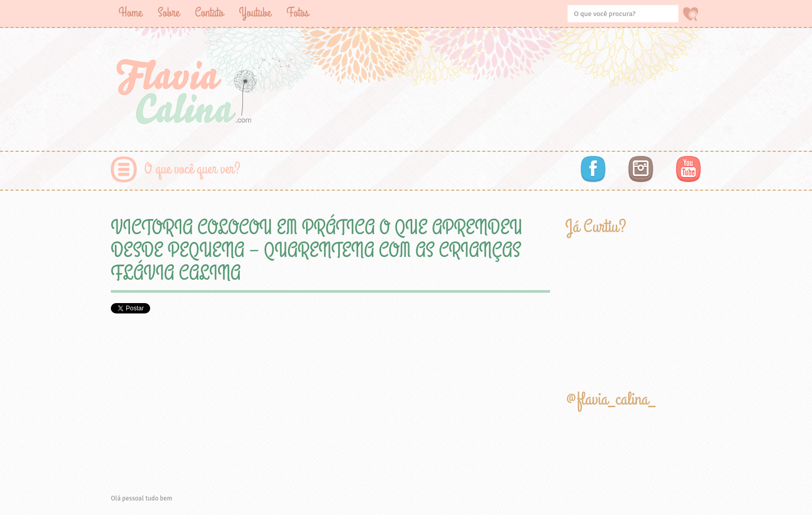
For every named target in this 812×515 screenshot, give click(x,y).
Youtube (255, 13)
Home (130, 13)
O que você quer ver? (192, 169)
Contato (209, 13)
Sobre (168, 13)
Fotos (298, 13)
